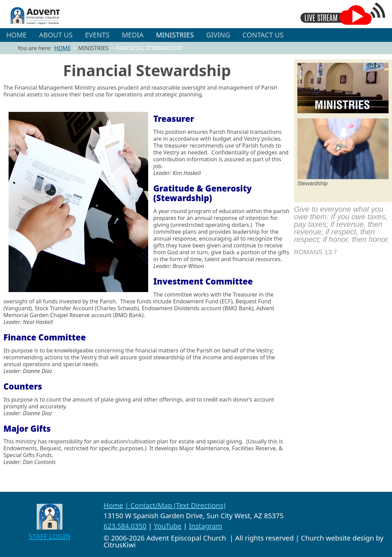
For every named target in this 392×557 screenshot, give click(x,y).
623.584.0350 (125, 526)
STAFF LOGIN (50, 536)
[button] (56, 35)
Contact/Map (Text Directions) (178, 505)
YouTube (168, 526)
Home (113, 505)
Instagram (206, 526)
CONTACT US (263, 35)
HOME (16, 35)
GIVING (218, 35)
